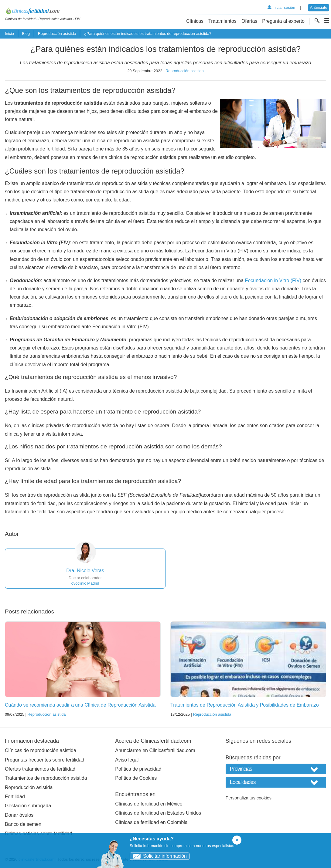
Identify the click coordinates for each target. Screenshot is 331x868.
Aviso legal (127, 760)
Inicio (9, 34)
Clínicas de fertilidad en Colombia (151, 822)
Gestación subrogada (28, 806)
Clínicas (195, 21)
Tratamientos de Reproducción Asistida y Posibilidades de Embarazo (245, 705)
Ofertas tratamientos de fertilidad (40, 769)
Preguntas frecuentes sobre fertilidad (44, 760)
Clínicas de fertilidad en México (149, 804)
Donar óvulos (19, 815)
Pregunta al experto (283, 21)
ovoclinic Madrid (85, 583)
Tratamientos (222, 21)
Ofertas (249, 21)
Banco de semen (23, 824)
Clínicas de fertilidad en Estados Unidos (158, 813)
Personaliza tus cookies (249, 798)
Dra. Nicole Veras (85, 571)
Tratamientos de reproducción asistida (46, 778)
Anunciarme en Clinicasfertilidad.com (155, 750)
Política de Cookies (136, 778)
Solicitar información (158, 856)
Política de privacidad (138, 769)
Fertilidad (15, 797)
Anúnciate (319, 7)
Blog (26, 34)
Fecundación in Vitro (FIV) (273, 280)
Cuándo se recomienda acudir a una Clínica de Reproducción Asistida (80, 705)
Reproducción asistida (57, 34)
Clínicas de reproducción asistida (41, 750)
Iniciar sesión (281, 7)
